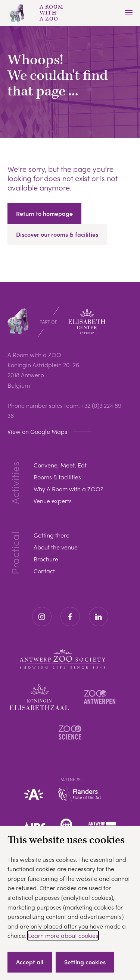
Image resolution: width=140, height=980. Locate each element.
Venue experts (53, 501)
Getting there (52, 535)
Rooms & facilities (57, 477)
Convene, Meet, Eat (60, 465)
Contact (44, 571)
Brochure (46, 559)
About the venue (56, 547)
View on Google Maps (37, 431)
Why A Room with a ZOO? (68, 489)
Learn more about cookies (63, 935)
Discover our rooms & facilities (57, 234)
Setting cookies (85, 962)
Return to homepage (44, 213)
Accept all (30, 962)
